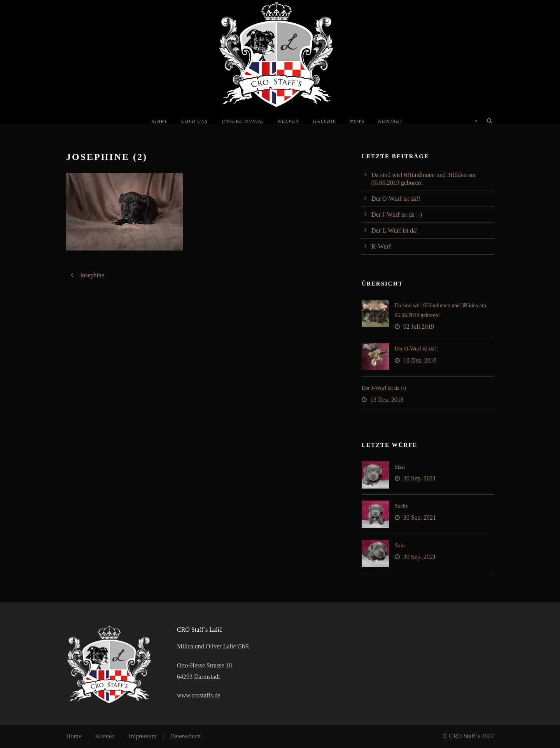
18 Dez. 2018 (387, 400)
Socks (401, 506)
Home (74, 736)
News (357, 121)
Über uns (194, 121)
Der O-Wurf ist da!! (396, 199)
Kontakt (390, 121)
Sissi (400, 467)
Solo (400, 546)
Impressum (143, 736)
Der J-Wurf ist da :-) (397, 215)
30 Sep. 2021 (420, 478)
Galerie (324, 121)
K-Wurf (381, 246)
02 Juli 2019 (419, 327)
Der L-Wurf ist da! (395, 230)
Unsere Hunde (242, 121)
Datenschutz (185, 736)
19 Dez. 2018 (420, 360)
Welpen (288, 121)
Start (159, 121)
